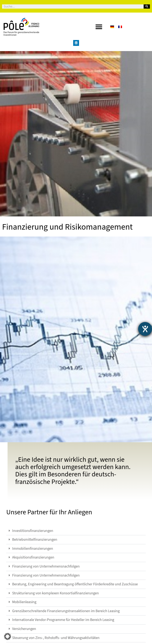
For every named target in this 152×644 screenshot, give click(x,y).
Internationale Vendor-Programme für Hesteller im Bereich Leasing (63, 620)
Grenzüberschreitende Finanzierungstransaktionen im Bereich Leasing (66, 611)
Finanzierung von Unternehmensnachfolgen (46, 566)
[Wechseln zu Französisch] (120, 27)
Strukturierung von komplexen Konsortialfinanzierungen (55, 593)
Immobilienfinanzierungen (33, 549)
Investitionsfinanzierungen (33, 531)
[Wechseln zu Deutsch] (112, 27)
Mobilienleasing (24, 602)
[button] (99, 27)
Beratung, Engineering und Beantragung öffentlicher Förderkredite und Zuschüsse (75, 584)
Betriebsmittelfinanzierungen (35, 540)
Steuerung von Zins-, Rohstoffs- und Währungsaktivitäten (56, 638)
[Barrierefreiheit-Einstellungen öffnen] (145, 329)
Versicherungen (24, 629)
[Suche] (147, 6)
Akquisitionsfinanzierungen (33, 557)
